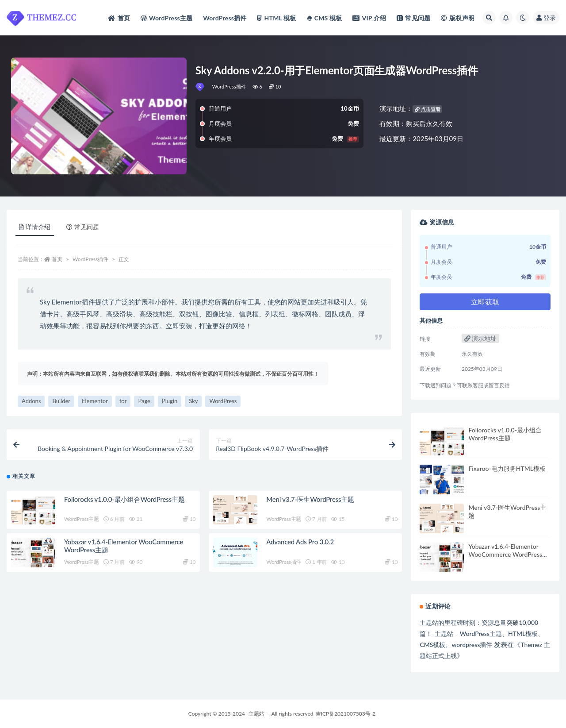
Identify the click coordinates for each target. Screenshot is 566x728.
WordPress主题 (82, 519)
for (123, 401)
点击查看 (428, 109)
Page (144, 401)
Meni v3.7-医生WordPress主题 (310, 499)
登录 (546, 17)
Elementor (95, 401)
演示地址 (481, 338)
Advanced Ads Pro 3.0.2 (300, 542)
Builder (61, 401)
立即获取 (485, 302)
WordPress (223, 401)
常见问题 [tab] (83, 227)
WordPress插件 (229, 87)
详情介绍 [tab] (35, 227)
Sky (193, 401)
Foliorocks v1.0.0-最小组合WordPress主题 (124, 499)
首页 (57, 259)
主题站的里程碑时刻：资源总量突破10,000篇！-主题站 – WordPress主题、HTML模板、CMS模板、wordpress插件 (482, 634)
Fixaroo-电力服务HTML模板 (507, 468)
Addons (31, 401)
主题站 (256, 714)
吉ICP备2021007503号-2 (346, 714)
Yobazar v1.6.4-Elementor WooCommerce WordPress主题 (508, 554)
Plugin (170, 401)
